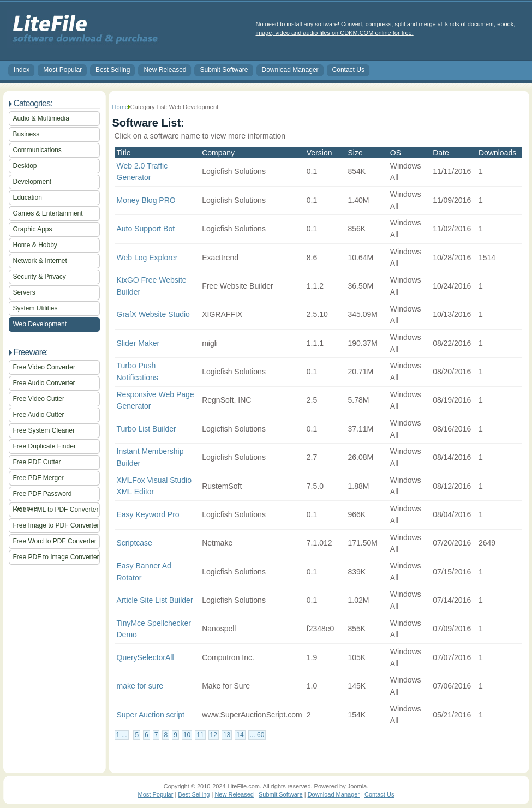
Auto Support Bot (146, 229)
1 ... (122, 735)
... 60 (257, 735)
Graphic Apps (33, 229)
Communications (37, 150)
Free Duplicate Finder (44, 446)
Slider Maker (138, 343)
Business (26, 134)
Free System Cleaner (44, 430)
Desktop (25, 166)
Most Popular (62, 70)
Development (32, 182)
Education (28, 197)
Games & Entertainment (48, 213)
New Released (165, 70)
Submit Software (224, 70)
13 (227, 735)
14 (240, 735)
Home (120, 107)
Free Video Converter (44, 367)
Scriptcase (135, 543)
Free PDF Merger (38, 478)
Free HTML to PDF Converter (56, 510)
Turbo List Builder (147, 429)
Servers (24, 292)
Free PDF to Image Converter (56, 557)
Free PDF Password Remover (43, 496)
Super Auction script (151, 715)
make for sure (140, 686)
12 (214, 735)
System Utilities (35, 308)
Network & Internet (40, 261)
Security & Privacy (40, 277)
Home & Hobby (35, 245)
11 (200, 735)
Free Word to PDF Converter (55, 541)
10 (187, 735)
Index (22, 70)
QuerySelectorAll (145, 657)
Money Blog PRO (146, 200)
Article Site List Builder (155, 600)
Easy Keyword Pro (148, 514)
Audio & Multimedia (41, 118)
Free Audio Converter (44, 383)
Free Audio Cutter (39, 415)
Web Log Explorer (147, 258)
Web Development (40, 324)
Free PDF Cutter (37, 462)
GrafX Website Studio (153, 314)
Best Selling (113, 70)
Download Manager (290, 70)
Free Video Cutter (39, 399)
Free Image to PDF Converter (56, 525)
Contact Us (348, 70)
